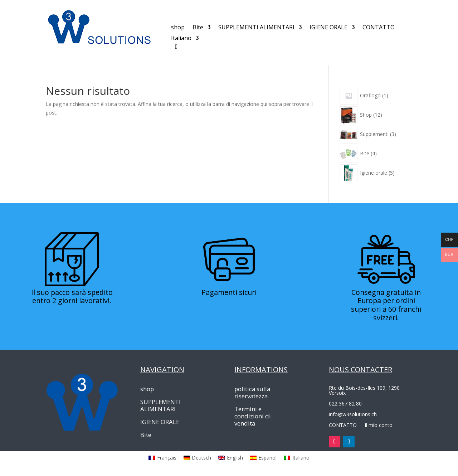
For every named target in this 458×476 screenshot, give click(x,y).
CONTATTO (379, 28)
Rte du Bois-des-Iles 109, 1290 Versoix (364, 390)
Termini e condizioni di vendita (253, 416)
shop (178, 28)
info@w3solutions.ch (353, 414)
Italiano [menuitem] (301, 458)
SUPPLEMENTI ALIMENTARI (256, 28)
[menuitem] (185, 39)
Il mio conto (379, 425)
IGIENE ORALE (328, 28)
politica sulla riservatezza (252, 393)
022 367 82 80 (345, 403)
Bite (198, 28)
